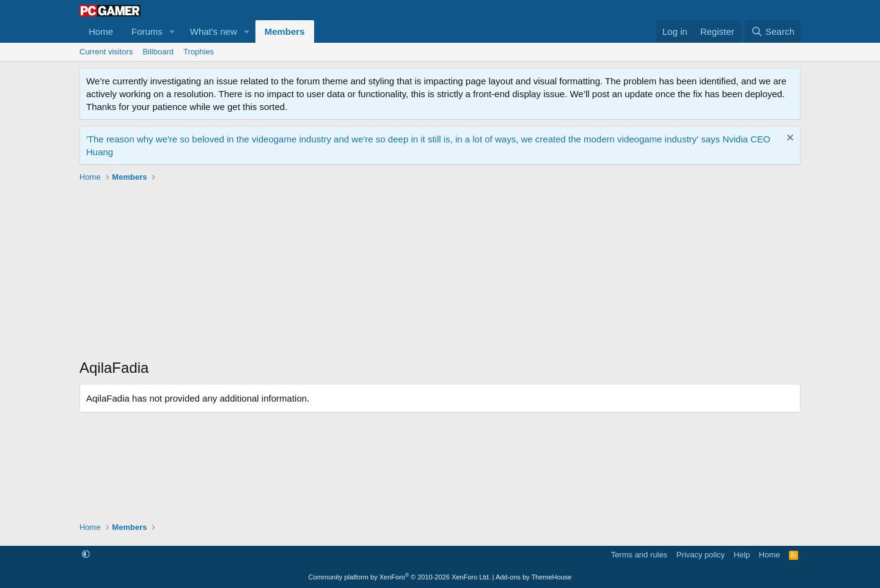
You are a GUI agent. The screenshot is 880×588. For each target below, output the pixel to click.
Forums (147, 31)
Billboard (158, 52)
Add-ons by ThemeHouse (534, 577)
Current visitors (106, 52)
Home (101, 31)
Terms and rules (639, 555)
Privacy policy (701, 555)
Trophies (199, 52)
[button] (172, 31)
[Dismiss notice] (789, 139)
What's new (214, 31)
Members (285, 31)
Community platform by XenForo (400, 577)
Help (742, 555)
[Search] (773, 31)
